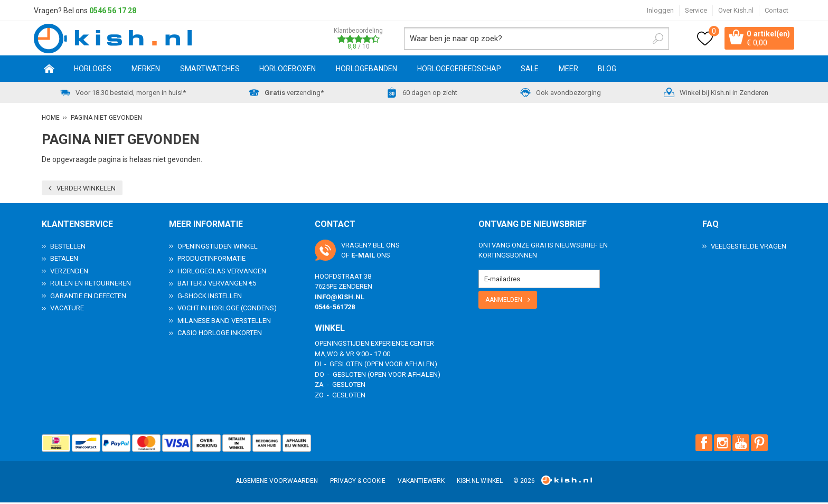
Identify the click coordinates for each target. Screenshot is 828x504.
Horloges (93, 70)
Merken (146, 70)
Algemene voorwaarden (277, 482)
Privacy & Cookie (358, 482)
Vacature (67, 310)
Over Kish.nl (736, 10)
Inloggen (660, 10)
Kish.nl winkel (480, 482)
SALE (530, 70)
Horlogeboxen (288, 70)
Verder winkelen (86, 190)
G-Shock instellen (210, 297)
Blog (607, 70)
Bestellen (68, 248)
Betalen (64, 260)
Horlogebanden (366, 70)
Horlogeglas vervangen (222, 273)
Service (696, 10)
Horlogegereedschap (459, 70)
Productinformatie (211, 260)
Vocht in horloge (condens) (227, 310)
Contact (777, 10)
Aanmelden (504, 301)
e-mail (363, 257)
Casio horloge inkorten (220, 334)
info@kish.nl (340, 298)
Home (49, 70)
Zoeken (650, 39)
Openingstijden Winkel (218, 248)
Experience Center (402, 345)
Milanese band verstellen (224, 322)
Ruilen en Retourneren (91, 285)
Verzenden (69, 273)
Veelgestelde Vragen (749, 248)
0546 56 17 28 (113, 11)
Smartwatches (210, 70)
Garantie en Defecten (88, 297)
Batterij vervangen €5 (217, 285)
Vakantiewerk (421, 482)
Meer (568, 70)
